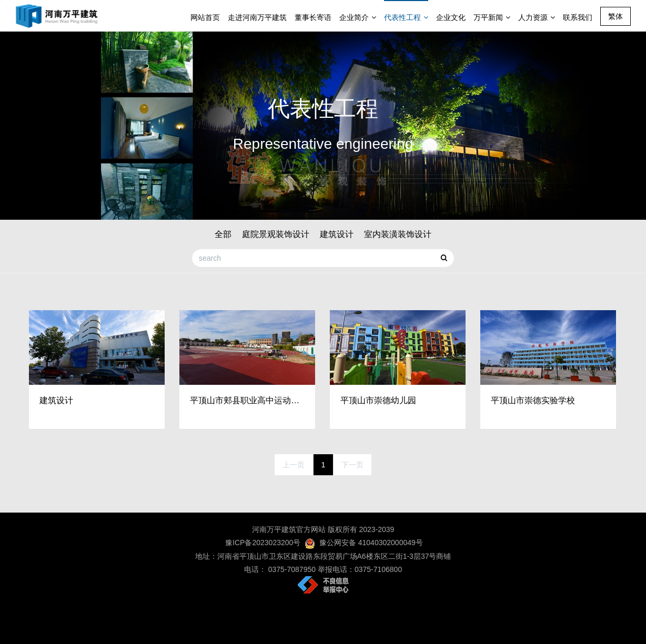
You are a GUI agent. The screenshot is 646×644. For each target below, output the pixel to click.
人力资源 (537, 17)
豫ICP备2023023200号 (262, 543)
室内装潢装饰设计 (398, 234)
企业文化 (451, 17)
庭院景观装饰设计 (276, 234)
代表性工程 (406, 17)
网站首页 (205, 17)
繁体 (615, 16)
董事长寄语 (313, 17)
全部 (223, 234)
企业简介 (358, 17)
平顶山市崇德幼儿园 (378, 400)
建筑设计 (337, 234)
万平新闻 (492, 17)
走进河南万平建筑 (257, 17)
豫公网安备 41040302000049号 (371, 543)
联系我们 (578, 17)
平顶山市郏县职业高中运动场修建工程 (247, 400)
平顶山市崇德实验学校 (533, 400)
